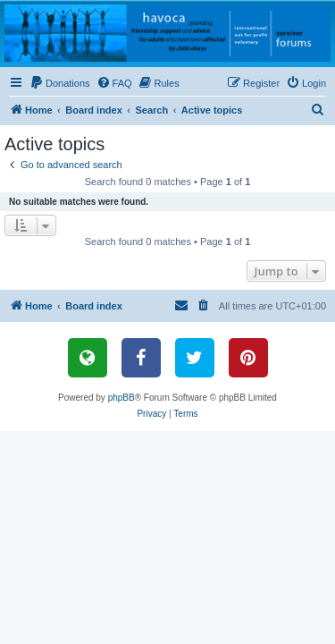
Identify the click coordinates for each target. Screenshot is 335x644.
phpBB (121, 398)
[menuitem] (60, 83)
